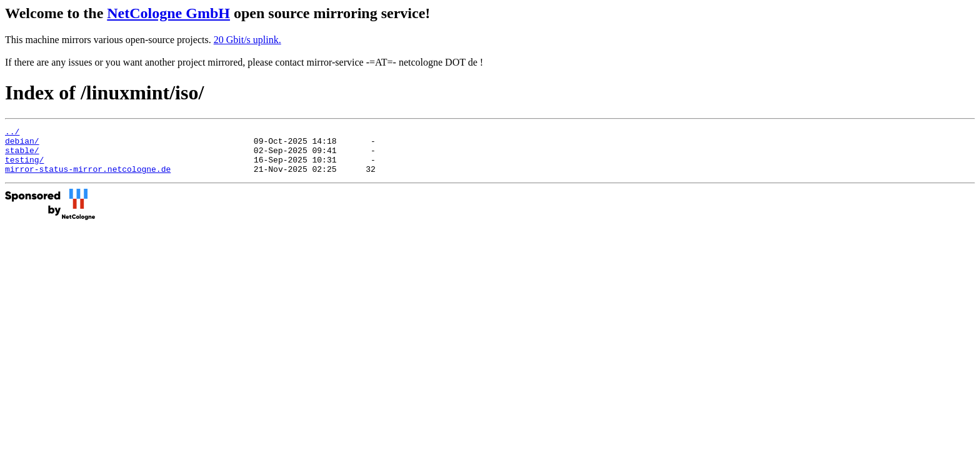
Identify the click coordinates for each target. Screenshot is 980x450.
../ (12, 133)
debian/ (22, 144)
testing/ (24, 167)
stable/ (22, 156)
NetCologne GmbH (168, 13)
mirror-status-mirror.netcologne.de (88, 178)
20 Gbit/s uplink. (247, 40)
